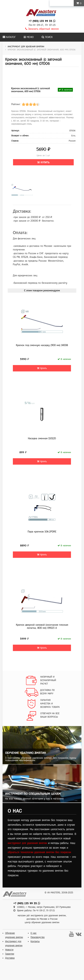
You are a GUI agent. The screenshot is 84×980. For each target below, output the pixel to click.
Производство (38, 937)
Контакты (35, 941)
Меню (29, 37)
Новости (9, 950)
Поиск (47, 37)
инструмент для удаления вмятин (27, 843)
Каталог (9, 37)
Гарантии (10, 954)
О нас (34, 933)
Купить (43, 162)
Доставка (10, 958)
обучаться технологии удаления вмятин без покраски (39, 852)
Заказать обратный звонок (42, 29)
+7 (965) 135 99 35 (40, 21)
